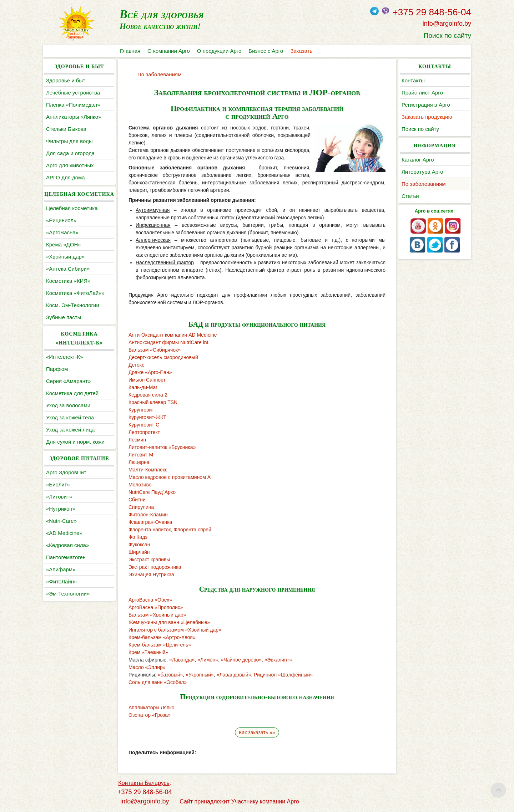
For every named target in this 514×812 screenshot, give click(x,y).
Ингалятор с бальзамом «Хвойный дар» (175, 630)
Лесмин (137, 440)
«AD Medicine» (64, 533)
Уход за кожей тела (70, 417)
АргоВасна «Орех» (150, 600)
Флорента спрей (192, 530)
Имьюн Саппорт (147, 380)
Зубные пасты (64, 317)
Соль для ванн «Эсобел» (158, 682)
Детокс (136, 365)
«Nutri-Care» (61, 521)
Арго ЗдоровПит (66, 472)
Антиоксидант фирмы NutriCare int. (169, 342)
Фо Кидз (138, 537)
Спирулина (141, 507)
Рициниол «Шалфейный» (283, 675)
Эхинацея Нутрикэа (151, 574)
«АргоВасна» (62, 232)
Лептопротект (144, 432)
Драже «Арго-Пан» (150, 372)
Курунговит (141, 410)
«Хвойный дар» (65, 257)
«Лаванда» (182, 660)
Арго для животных (70, 165)
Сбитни (137, 500)
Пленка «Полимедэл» (73, 105)
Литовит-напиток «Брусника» (162, 447)
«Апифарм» (61, 569)
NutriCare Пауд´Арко (152, 492)
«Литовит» (59, 497)
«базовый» (170, 675)
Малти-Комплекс (148, 470)
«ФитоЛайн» (61, 581)
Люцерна (139, 462)
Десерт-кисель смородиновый (163, 357)
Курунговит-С (144, 425)
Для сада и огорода (70, 153)
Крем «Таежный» (148, 652)
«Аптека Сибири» (68, 269)
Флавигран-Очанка (150, 522)
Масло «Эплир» (147, 667)
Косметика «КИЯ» (68, 281)
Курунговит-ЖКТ (147, 417)
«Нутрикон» (61, 509)
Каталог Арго (418, 160)
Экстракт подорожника (155, 567)
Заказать (301, 51)
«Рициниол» (61, 220)
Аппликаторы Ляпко (152, 708)
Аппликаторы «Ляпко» (74, 117)
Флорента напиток (150, 530)
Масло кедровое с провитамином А (170, 477)
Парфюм (57, 369)
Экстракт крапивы (149, 560)
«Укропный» (200, 675)
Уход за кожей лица (70, 430)
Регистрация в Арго (426, 105)
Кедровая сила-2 (148, 395)
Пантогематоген (66, 557)
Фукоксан (139, 545)
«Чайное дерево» (241, 660)
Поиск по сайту (447, 35)
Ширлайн (139, 552)
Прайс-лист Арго (422, 93)
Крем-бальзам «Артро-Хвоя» (162, 637)
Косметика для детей (72, 393)
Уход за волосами (68, 405)
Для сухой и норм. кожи (75, 442)
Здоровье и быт (66, 80)
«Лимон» (208, 660)
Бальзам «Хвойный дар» (157, 615)
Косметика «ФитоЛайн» (75, 293)
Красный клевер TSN (153, 402)
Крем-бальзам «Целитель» (160, 645)
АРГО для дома (65, 177)
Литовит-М (141, 455)
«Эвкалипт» (278, 660)
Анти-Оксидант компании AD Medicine (173, 335)
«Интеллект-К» (64, 357)
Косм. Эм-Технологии (73, 305)
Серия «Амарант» (68, 381)
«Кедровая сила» (67, 545)
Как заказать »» (257, 732)
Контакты (413, 80)
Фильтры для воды (69, 141)
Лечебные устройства (73, 93)
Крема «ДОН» (64, 244)
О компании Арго (169, 51)
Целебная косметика (72, 208)
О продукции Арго (219, 51)
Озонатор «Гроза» (150, 715)
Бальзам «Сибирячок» (155, 350)
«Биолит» (58, 484)
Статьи (410, 196)
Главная (130, 51)
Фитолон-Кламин (148, 515)
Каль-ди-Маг (143, 387)
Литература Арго (422, 172)
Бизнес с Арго (266, 51)
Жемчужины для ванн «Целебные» (169, 622)
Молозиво (140, 485)
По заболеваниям (424, 184)
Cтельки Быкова (66, 129)
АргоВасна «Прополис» (156, 607)
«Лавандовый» (234, 675)
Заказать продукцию (427, 117)
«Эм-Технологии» (68, 594)
